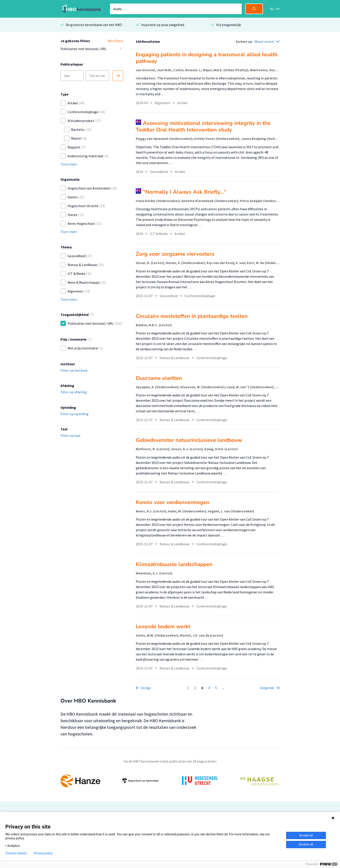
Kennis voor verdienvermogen (173, 502)
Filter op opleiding (75, 414)
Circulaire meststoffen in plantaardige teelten (192, 316)
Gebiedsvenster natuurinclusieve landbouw (189, 440)
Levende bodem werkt (163, 626)
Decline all (306, 844)
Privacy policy (43, 853)
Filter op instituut (74, 370)
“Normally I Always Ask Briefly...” (185, 192)
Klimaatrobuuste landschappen (174, 564)
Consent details (16, 853)
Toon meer (69, 164)
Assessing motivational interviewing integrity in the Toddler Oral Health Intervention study (203, 126)
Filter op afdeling (74, 392)
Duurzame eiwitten (159, 378)
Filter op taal (70, 435)
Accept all (306, 835)
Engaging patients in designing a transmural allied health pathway (207, 58)
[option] (170, 781)
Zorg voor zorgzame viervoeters (175, 254)
